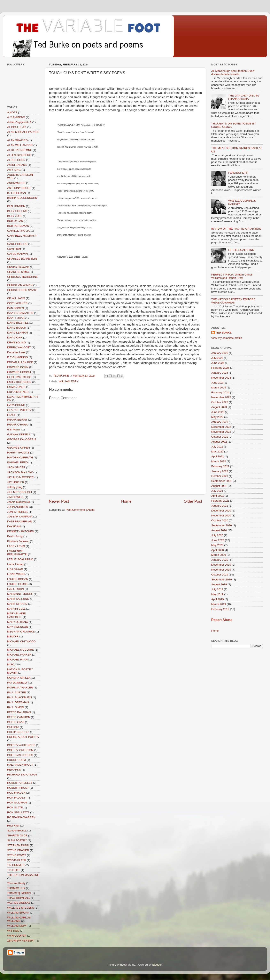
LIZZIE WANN (16, 574)
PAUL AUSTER (17, 692)
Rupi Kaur (13, 826)
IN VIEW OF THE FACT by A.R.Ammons (236, 229)
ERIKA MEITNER (18, 392)
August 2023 (219, 407)
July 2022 (217, 447)
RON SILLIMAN (17, 803)
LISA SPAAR (15, 569)
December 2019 (221, 565)
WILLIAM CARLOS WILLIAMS (19, 919)
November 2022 (221, 432)
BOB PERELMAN (18, 226)
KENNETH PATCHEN (21, 531)
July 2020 (217, 535)
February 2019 (220, 609)
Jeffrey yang (15, 487)
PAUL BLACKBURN (20, 697)
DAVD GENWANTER (20, 313)
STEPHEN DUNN (18, 845)
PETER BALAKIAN (19, 712)
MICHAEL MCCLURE (21, 650)
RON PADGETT (17, 798)
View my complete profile (227, 338)
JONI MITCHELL (18, 512)
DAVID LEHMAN (17, 333)
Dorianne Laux (16, 352)
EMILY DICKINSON (19, 382)
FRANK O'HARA (17, 425)
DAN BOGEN (16, 308)
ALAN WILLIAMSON (20, 145)
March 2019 (219, 604)
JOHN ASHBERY (18, 507)
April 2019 (218, 599)
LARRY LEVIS (16, 546)
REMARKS (14, 770)
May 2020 (217, 545)
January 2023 (220, 422)
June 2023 (218, 412)
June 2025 (218, 363)
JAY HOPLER (16, 482)
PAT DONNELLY (17, 683)
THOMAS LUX (16, 888)
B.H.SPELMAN (17, 193)
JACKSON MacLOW (20, 472)
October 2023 (220, 402)
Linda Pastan (15, 564)
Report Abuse (222, 620)
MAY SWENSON (18, 627)
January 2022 (220, 471)
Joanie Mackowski (18, 502)
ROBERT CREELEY (20, 783)
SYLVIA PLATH (17, 860)
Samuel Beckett (17, 831)
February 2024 (220, 392)
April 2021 (218, 496)
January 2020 (220, 560)
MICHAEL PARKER (19, 655)
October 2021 (220, 476)
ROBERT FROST (18, 788)
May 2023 (217, 417)
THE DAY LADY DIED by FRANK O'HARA (244, 97)
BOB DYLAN (15, 221)
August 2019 (219, 584)
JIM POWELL (16, 497)
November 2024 (221, 378)
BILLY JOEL (15, 216)
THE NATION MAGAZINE (23, 875)
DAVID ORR (15, 338)
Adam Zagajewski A (19, 122)
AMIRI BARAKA (17, 165)
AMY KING (14, 170)
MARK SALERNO (18, 599)
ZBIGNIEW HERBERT (21, 941)
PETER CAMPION (19, 717)
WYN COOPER (17, 936)
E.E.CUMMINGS (18, 357)
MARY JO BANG (18, 622)
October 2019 (220, 575)
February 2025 (220, 368)
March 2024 (219, 388)
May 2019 (217, 594)
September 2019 (222, 580)
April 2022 (218, 456)
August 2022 (219, 442)
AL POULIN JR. (17, 127)
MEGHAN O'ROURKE (21, 632)
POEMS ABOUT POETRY (23, 737)
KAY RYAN (14, 526)
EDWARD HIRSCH (19, 372)
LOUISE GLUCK (17, 584)
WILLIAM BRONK (18, 913)
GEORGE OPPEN (18, 448)
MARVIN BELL (16, 609)
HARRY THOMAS (18, 453)
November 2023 (221, 397)
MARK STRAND (17, 604)
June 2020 (218, 540)
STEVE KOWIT (17, 855)
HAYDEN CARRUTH (20, 457)
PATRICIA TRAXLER (20, 688)
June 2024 (218, 383)
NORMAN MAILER (19, 678)
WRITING (13, 931)
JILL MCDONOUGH (20, 492)
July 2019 (217, 589)
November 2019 (221, 570)
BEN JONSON (16, 206)
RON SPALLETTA (18, 812)
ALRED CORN (16, 160)
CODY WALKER (17, 303)
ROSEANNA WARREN (21, 817)
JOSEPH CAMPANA (20, 517)
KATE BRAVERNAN (20, 521)
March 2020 (219, 555)
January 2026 (220, 353)
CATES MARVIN (17, 254)
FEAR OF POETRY (19, 410)
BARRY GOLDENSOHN (22, 198)
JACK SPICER (16, 467)
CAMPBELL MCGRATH (22, 236)
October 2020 (220, 520)
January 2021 (220, 506)
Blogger (157, 965)
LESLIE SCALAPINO (20, 559)
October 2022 (220, 437)
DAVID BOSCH (17, 328)
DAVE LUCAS (16, 318)
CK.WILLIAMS (16, 298)
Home (126, 501)
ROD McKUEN (16, 793)
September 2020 (222, 525)
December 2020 (221, 511)
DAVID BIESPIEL (18, 323)
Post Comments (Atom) (80, 510)
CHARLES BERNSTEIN (22, 259)
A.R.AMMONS (16, 117)
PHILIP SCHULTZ (18, 732)
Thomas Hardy (16, 883)
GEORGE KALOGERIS (22, 439)
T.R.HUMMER (16, 865)
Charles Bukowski (18, 267)
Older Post (193, 501)
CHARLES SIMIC (18, 272)
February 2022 (220, 466)
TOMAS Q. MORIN (19, 893)
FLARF (12, 415)
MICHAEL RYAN (17, 660)
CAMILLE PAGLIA (18, 231)
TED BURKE (223, 333)
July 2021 (217, 491)
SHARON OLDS (17, 835)
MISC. (11, 664)
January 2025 (220, 373)
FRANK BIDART (17, 420)
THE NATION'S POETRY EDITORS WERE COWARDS (233, 301)
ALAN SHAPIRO (17, 140)
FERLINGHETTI (238, 173)
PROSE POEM (17, 760)
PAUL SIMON (16, 707)
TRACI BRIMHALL (19, 898)
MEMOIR (13, 636)
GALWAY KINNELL (19, 434)
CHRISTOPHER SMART (22, 290)
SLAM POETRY (17, 840)
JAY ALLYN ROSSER (20, 477)
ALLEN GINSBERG (19, 155)
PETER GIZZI (16, 722)
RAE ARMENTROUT (20, 765)
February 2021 (220, 501)
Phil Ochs (13, 727)
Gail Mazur (14, 430)
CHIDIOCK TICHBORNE (22, 277)
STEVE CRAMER (18, 850)
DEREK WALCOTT (19, 347)
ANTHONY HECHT (19, 188)
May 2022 (217, 452)
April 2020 (218, 550)
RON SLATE (15, 807)
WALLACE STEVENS (21, 908)
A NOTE (12, 112)
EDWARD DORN (18, 367)
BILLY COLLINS (17, 211)
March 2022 (219, 461)
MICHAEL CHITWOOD (21, 641)
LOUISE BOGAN (18, 579)
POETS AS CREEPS (20, 755)
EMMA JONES (16, 387)
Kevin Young (15, 536)
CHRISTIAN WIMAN (20, 285)
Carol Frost (14, 249)
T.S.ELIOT (14, 870)
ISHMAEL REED (17, 462)
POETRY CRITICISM (20, 750)
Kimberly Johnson (18, 541)
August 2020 (219, 530)
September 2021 (222, 481)
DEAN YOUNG (17, 342)
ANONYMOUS (16, 183)
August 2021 (219, 486)
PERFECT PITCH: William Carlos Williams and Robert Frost (232, 276)
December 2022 (221, 427)
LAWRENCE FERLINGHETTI (17, 553)
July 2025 (217, 358)
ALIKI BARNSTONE (20, 150)
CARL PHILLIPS (17, 244)
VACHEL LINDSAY (19, 903)
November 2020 (221, 516)
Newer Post (59, 501)
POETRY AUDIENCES (21, 745)
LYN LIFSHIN (16, 589)
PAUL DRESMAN (18, 702)
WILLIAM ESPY (68, 381)
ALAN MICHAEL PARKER (23, 132)
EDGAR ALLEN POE (20, 362)
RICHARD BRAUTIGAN (22, 775)
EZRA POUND (16, 405)
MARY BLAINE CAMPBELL (16, 615)
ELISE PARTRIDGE (20, 377)
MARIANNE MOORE (20, 594)
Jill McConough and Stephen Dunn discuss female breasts (233, 73)
